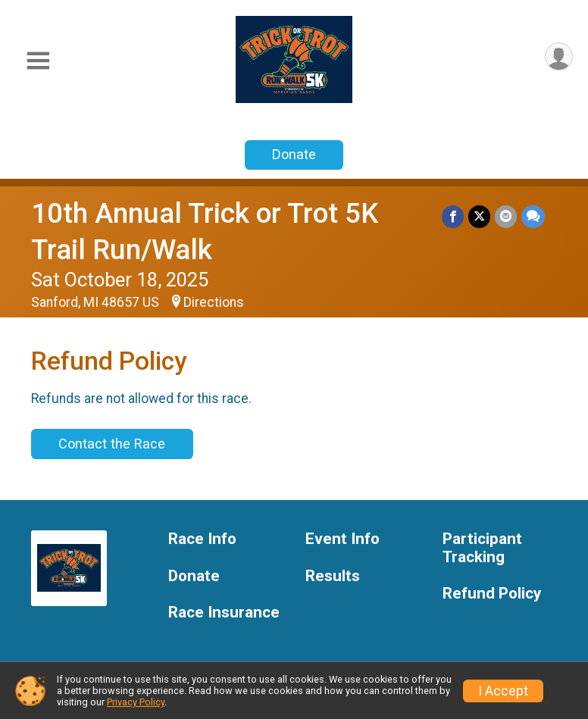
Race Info (202, 539)
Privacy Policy (136, 702)
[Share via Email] (506, 216)
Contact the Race (112, 444)
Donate (294, 154)
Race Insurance (224, 613)
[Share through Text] (533, 216)
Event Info (342, 539)
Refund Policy (492, 594)
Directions (214, 302)
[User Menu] (559, 56)
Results (333, 576)
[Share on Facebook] (453, 216)
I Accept (503, 691)
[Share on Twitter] (479, 216)
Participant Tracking (482, 548)
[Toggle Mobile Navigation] (38, 61)
